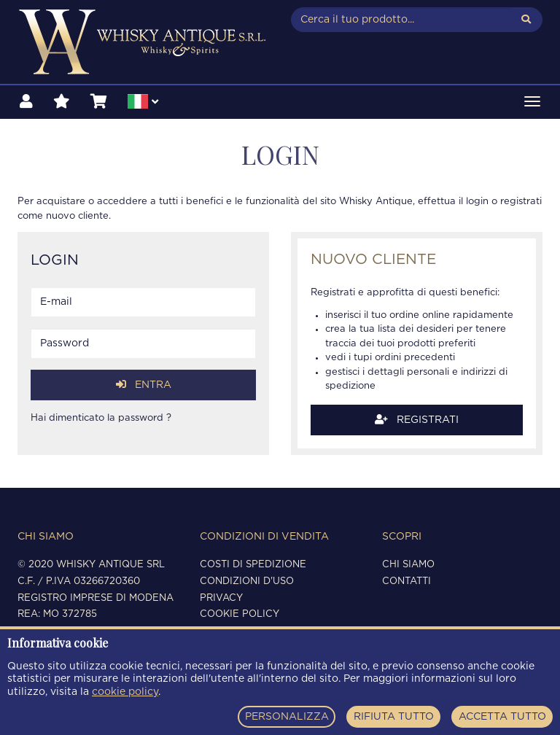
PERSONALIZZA (287, 717)
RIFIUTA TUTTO (394, 717)
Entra (144, 385)
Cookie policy (240, 614)
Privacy (221, 598)
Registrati (417, 420)
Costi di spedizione (253, 565)
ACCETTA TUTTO (502, 717)
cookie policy (125, 692)
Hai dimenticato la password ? (101, 418)
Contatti (407, 582)
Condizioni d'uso (247, 582)
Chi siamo (408, 565)
